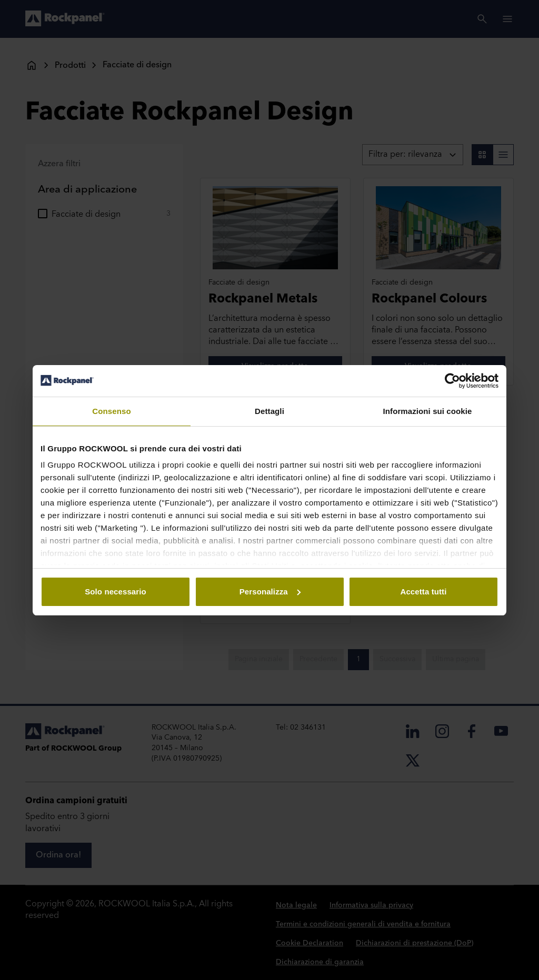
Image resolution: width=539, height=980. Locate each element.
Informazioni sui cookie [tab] (428, 411)
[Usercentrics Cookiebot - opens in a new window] (452, 381)
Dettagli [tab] (269, 411)
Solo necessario (116, 592)
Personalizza (270, 592)
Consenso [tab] (111, 411)
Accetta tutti (424, 592)
